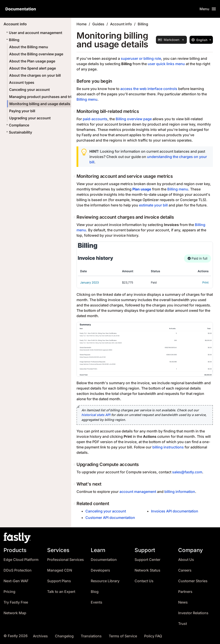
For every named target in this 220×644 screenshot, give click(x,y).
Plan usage (142, 189)
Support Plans (59, 581)
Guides (98, 24)
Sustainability (19, 132)
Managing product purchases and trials (43, 97)
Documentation (104, 560)
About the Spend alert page (32, 68)
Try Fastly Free (16, 602)
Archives (40, 636)
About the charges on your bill (35, 75)
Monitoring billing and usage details (40, 104)
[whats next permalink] (75, 484)
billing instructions (168, 447)
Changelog (64, 636)
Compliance (17, 125)
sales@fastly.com (187, 472)
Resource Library (105, 581)
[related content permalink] (75, 504)
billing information (180, 492)
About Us (186, 560)
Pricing (9, 592)
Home (82, 24)
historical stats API (96, 415)
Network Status (147, 570)
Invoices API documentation (175, 511)
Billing (12, 40)
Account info (121, 24)
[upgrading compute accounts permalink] (75, 464)
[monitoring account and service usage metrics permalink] (75, 176)
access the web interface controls (149, 89)
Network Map (15, 613)
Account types (22, 82)
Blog (95, 592)
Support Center (147, 560)
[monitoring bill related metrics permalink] (75, 111)
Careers (185, 570)
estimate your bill (153, 205)
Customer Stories (193, 581)
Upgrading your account (30, 118)
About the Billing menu (29, 47)
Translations (91, 636)
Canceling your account (29, 90)
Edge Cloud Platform (21, 560)
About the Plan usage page (32, 61)
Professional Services (66, 560)
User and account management (34, 33)
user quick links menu (166, 64)
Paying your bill (22, 111)
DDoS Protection (18, 570)
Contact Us (144, 581)
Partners (185, 592)
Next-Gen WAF (16, 581)
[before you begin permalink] (75, 81)
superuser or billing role (141, 58)
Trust (183, 624)
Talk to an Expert (61, 592)
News (183, 602)
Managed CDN (60, 570)
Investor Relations (193, 613)
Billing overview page (134, 119)
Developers (100, 570)
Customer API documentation (110, 518)
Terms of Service (123, 636)
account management (138, 492)
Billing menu (87, 99)
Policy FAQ (153, 636)
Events (97, 602)
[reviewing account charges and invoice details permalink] (75, 217)
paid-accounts (95, 119)
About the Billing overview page (36, 54)
